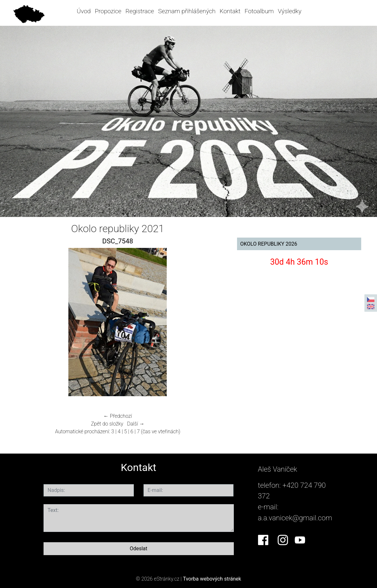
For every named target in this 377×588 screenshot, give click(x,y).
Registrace (140, 11)
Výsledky (290, 11)
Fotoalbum (259, 11)
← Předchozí (118, 416)
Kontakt (230, 11)
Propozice (108, 11)
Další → (136, 424)
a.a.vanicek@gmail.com (295, 518)
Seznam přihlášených (187, 11)
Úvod (84, 11)
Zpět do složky (107, 424)
